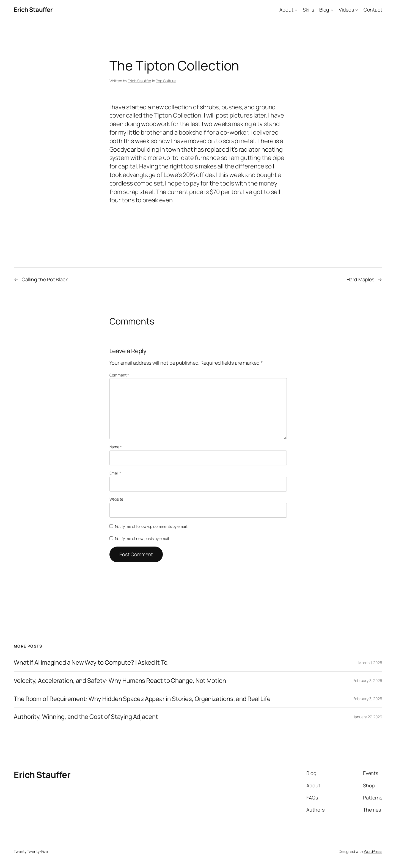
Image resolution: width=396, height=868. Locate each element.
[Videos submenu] (357, 10)
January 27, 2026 (368, 717)
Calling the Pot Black (45, 279)
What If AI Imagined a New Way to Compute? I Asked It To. (91, 663)
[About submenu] (296, 10)
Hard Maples (360, 279)
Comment (119, 375)
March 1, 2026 (370, 663)
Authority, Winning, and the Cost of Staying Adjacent (86, 717)
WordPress (373, 851)
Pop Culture (166, 81)
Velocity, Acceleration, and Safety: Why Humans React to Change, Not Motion (120, 681)
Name (116, 447)
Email (115, 473)
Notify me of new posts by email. (142, 538)
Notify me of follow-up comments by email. (151, 526)
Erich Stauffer (33, 10)
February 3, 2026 (368, 680)
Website (116, 499)
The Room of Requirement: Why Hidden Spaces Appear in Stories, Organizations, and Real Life (142, 699)
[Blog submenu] (332, 10)
